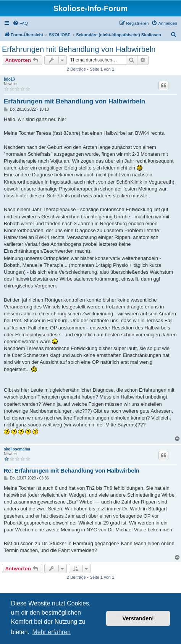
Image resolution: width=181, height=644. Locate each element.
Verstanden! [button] (138, 618)
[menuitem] (20, 23)
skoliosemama (17, 449)
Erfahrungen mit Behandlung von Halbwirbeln (79, 49)
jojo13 (9, 79)
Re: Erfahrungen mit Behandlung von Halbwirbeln (72, 470)
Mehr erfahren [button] (51, 632)
